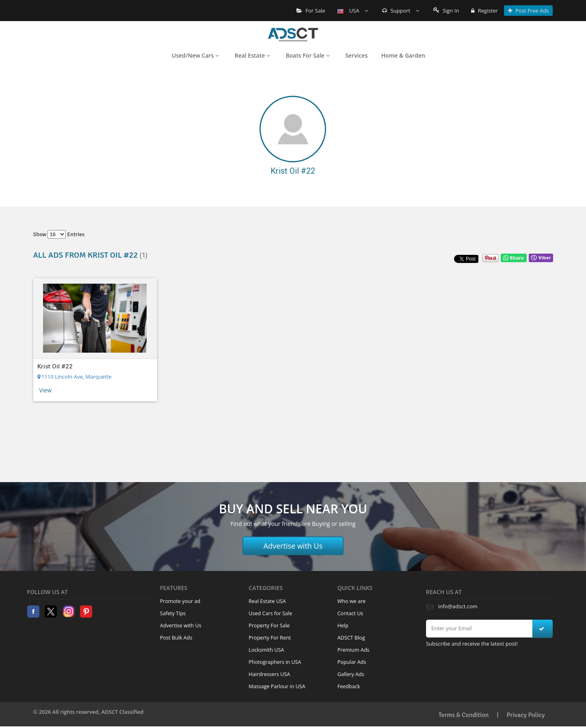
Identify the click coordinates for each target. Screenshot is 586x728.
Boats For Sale (308, 55)
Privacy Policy (526, 715)
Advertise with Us (293, 546)
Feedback (349, 686)
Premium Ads (354, 650)
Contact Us (350, 613)
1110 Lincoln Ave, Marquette (75, 377)
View (46, 390)
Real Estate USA (267, 601)
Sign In (446, 11)
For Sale (311, 11)
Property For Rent (270, 638)
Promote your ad (180, 601)
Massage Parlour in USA (277, 686)
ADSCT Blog (351, 638)
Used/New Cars (195, 55)
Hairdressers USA (269, 674)
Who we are (352, 601)
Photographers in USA (275, 662)
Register (484, 11)
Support (401, 11)
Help (343, 626)
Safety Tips (173, 613)
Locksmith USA (266, 650)
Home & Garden (403, 55)
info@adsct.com (458, 606)
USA (352, 11)
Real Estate (252, 55)
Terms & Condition (464, 715)
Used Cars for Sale (270, 613)
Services (356, 55)
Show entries (59, 234)
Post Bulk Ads (176, 638)
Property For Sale (269, 626)
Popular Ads (352, 662)
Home (293, 34)
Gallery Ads (351, 674)
